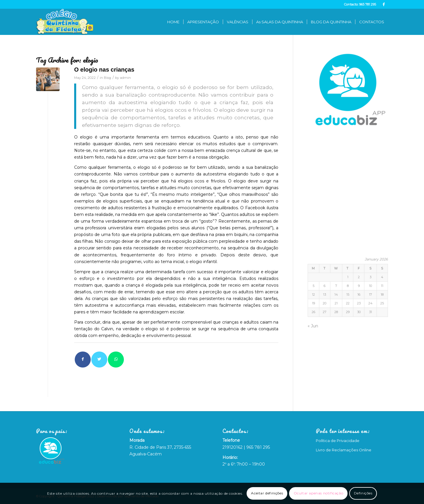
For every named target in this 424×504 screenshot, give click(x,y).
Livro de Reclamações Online (344, 450)
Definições (363, 493)
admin (125, 78)
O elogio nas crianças (104, 70)
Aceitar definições (267, 493)
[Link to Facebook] (384, 4)
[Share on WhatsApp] (116, 360)
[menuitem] (173, 22)
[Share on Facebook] (83, 360)
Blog (107, 78)
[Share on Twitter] (99, 360)
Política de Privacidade (338, 441)
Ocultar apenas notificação (319, 493)
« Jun (313, 326)
